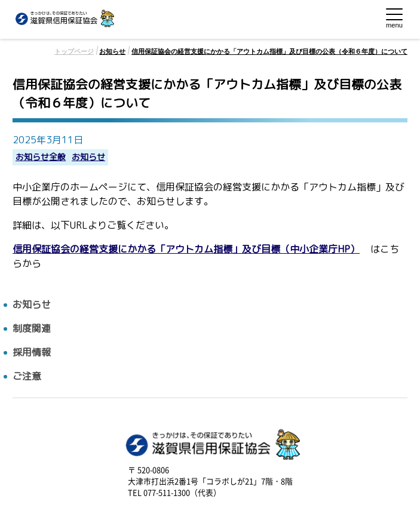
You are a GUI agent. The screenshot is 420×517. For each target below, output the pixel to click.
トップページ (74, 51)
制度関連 (32, 329)
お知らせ (112, 51)
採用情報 (32, 353)
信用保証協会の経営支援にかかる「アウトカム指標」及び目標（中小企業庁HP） (186, 249)
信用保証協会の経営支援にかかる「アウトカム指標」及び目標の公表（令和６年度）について (269, 51)
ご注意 (27, 376)
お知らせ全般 (41, 157)
